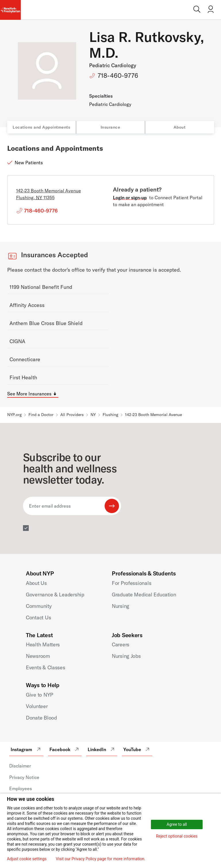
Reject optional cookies (177, 836)
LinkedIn (102, 749)
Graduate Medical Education (144, 595)
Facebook (65, 749)
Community (39, 606)
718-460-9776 (118, 76)
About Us (36, 583)
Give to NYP (40, 695)
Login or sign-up (130, 198)
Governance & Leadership (55, 595)
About (180, 127)
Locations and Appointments (41, 127)
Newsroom (38, 656)
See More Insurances (29, 394)
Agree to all (177, 824)
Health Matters (43, 644)
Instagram (26, 749)
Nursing (121, 606)
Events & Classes (46, 667)
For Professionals (131, 583)
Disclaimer (20, 766)
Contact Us (38, 617)
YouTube (137, 749)
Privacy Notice (24, 777)
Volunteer (37, 706)
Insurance (110, 127)
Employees (21, 788)
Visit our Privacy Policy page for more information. (101, 859)
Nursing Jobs (126, 656)
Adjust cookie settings (27, 859)
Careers (121, 644)
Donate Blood (41, 718)
